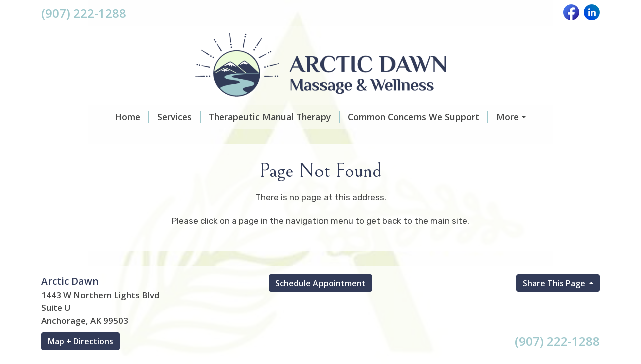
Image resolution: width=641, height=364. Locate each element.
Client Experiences (92, 159)
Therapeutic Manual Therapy (209, 117)
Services (113, 117)
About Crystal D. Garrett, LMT (394, 159)
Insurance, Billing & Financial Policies (291, 138)
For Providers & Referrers (107, 180)
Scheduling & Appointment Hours (125, 138)
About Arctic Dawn (273, 159)
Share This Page (555, 347)
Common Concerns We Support (352, 117)
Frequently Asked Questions (446, 138)
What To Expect (469, 117)
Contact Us (198, 180)
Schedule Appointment (320, 347)
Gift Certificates (182, 159)
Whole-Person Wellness (524, 159)
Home (66, 117)
